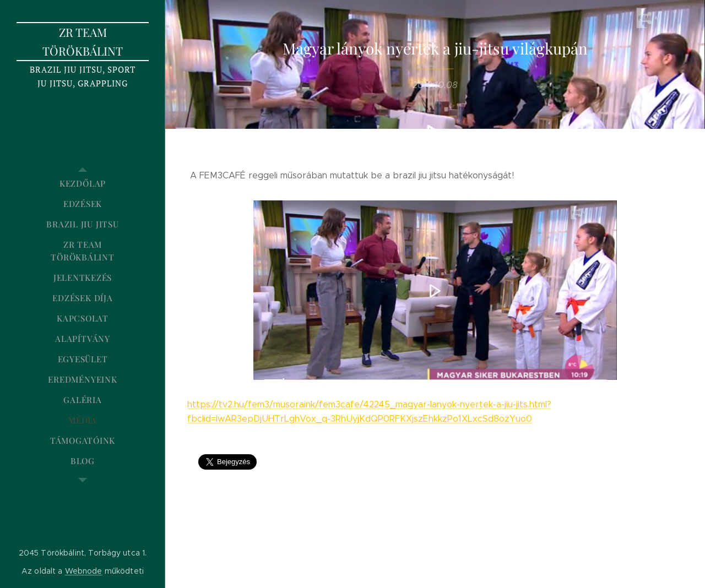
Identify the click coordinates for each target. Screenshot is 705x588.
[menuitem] (83, 184)
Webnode (84, 571)
